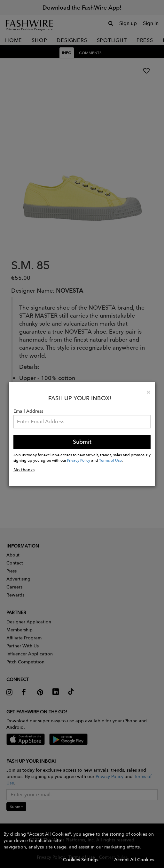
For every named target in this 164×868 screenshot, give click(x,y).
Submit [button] (82, 442)
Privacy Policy (79, 460)
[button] (82, 847)
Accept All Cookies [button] (134, 860)
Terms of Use (110, 460)
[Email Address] (82, 422)
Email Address (28, 411)
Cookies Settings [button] (81, 860)
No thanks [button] (24, 470)
